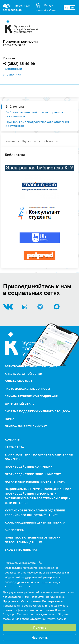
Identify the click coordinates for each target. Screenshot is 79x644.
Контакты (13, 439)
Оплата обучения (19, 381)
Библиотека (15, 106)
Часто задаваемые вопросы (27, 389)
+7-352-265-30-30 (14, 45)
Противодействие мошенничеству (33, 474)
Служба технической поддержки (32, 396)
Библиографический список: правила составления (34, 114)
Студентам (29, 141)
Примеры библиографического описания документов (37, 124)
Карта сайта (14, 447)
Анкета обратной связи (23, 374)
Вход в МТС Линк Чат (21, 550)
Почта (10, 419)
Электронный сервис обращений (31, 366)
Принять (40, 627)
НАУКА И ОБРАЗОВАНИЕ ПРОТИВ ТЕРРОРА (35, 482)
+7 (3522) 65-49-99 (19, 64)
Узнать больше (57, 619)
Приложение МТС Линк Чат (26, 426)
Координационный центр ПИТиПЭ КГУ (35, 522)
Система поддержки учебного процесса (37, 411)
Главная (10, 141)
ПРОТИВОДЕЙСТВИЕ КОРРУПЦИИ (29, 467)
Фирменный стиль (19, 404)
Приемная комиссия (20, 41)
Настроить (39, 637)
